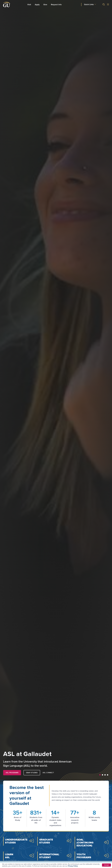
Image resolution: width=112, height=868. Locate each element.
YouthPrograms (84, 856)
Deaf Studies (32, 773)
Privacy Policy (73, 866)
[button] (103, 4)
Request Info (56, 5)
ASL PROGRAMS (12, 773)
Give (45, 5)
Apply (38, 4)
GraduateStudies (46, 841)
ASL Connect (48, 773)
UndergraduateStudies (16, 841)
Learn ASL (9, 856)
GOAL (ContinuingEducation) (85, 843)
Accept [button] (106, 865)
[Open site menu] (108, 5)
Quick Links (89, 4)
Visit (29, 5)
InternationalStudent (49, 856)
